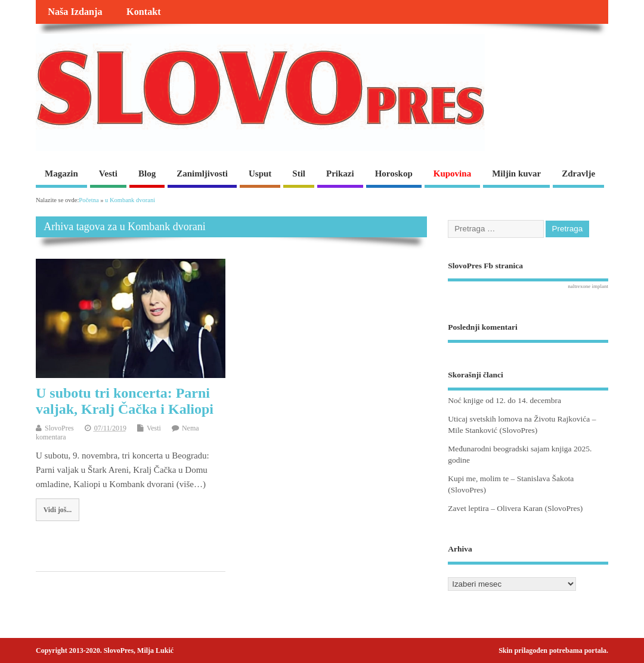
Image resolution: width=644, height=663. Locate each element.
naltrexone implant (588, 286)
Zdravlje (578, 174)
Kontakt (144, 12)
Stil (299, 174)
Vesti (108, 174)
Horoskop (394, 174)
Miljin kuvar (516, 174)
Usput (260, 174)
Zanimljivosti (202, 174)
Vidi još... (58, 510)
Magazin (61, 174)
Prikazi (340, 174)
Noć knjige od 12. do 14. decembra (504, 400)
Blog (147, 174)
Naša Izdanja (75, 12)
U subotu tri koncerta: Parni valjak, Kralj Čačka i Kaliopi (125, 401)
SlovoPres (59, 428)
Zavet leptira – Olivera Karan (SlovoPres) (515, 508)
